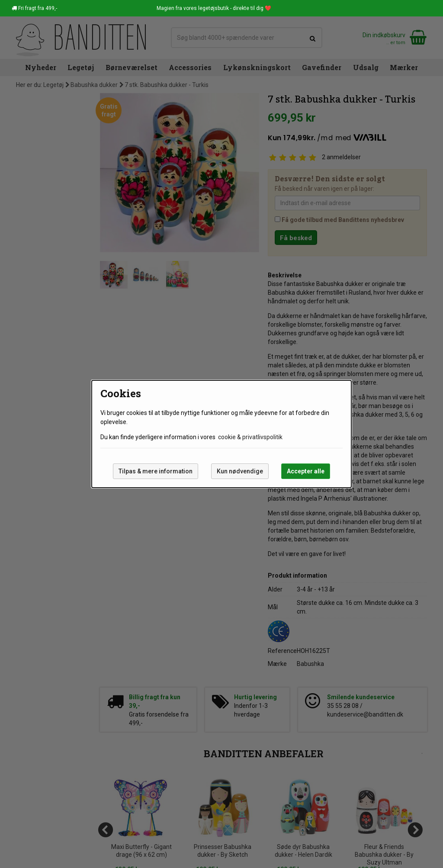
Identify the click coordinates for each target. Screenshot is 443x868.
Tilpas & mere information (156, 471)
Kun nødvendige (240, 471)
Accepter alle (306, 471)
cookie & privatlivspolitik (250, 437)
